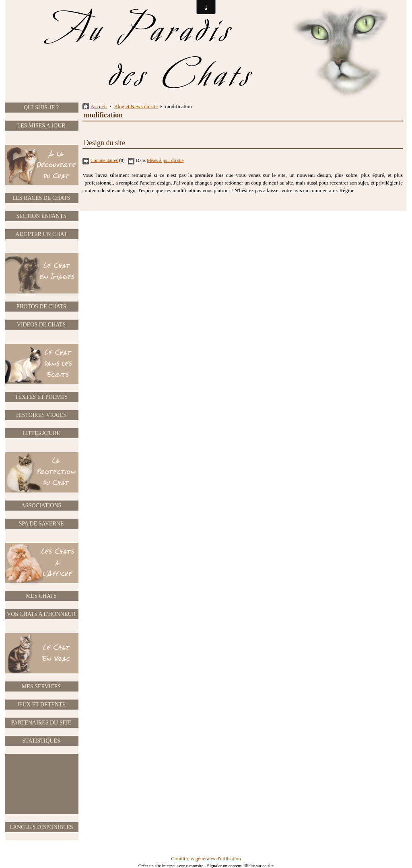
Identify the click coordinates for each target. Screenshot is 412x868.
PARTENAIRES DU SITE (41, 723)
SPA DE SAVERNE (41, 524)
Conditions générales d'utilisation (206, 859)
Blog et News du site (136, 106)
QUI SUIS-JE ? (41, 108)
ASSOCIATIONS (41, 506)
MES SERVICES (41, 686)
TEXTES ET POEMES (41, 397)
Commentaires (104, 161)
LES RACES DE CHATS (41, 198)
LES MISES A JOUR (41, 126)
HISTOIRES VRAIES (41, 415)
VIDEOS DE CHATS (41, 325)
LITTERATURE (41, 433)
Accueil (99, 106)
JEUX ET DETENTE (41, 705)
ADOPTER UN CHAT (41, 234)
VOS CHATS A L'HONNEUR (41, 614)
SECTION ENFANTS (41, 216)
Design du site (104, 143)
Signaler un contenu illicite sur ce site (241, 866)
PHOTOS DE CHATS (41, 307)
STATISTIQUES (41, 741)
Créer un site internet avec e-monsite (171, 866)
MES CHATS (41, 596)
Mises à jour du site (165, 161)
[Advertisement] (41, 784)
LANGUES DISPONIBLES (41, 827)
